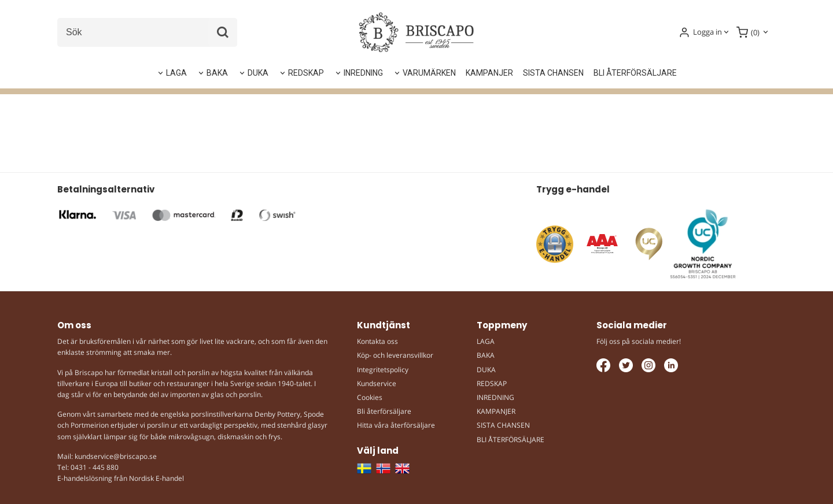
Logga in (707, 32)
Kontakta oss (377, 341)
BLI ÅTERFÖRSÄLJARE (635, 73)
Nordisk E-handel (156, 478)
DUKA (258, 73)
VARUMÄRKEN (429, 73)
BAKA (217, 73)
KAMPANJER (489, 73)
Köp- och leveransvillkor (395, 355)
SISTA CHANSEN (553, 73)
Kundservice (377, 383)
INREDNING (363, 73)
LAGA (176, 73)
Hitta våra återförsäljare (396, 425)
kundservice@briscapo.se (116, 456)
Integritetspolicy (383, 370)
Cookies (370, 397)
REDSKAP (306, 73)
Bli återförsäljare (384, 411)
